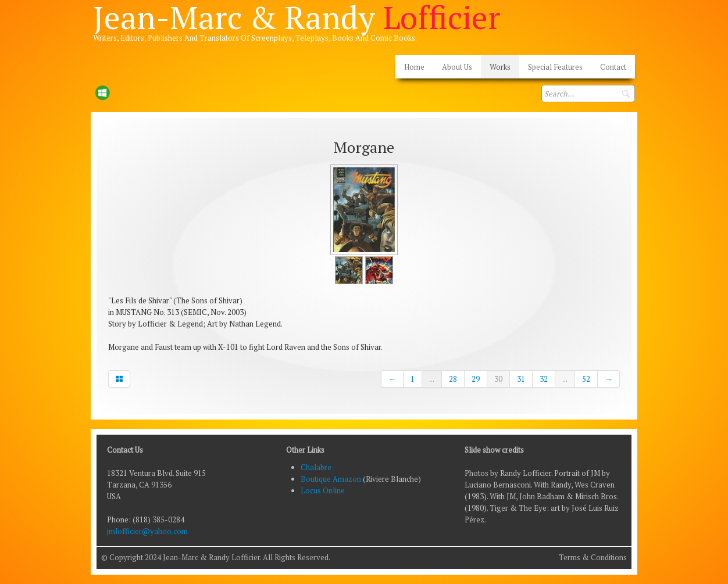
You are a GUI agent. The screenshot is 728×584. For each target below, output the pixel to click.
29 (476, 379)
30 (498, 379)
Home (414, 67)
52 (586, 379)
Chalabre (316, 467)
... (432, 379)
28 (453, 379)
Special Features (555, 67)
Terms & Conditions (593, 557)
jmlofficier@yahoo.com (147, 531)
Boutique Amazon (332, 479)
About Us (457, 67)
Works (500, 67)
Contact (613, 67)
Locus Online (323, 490)
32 (544, 379)
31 (521, 379)
